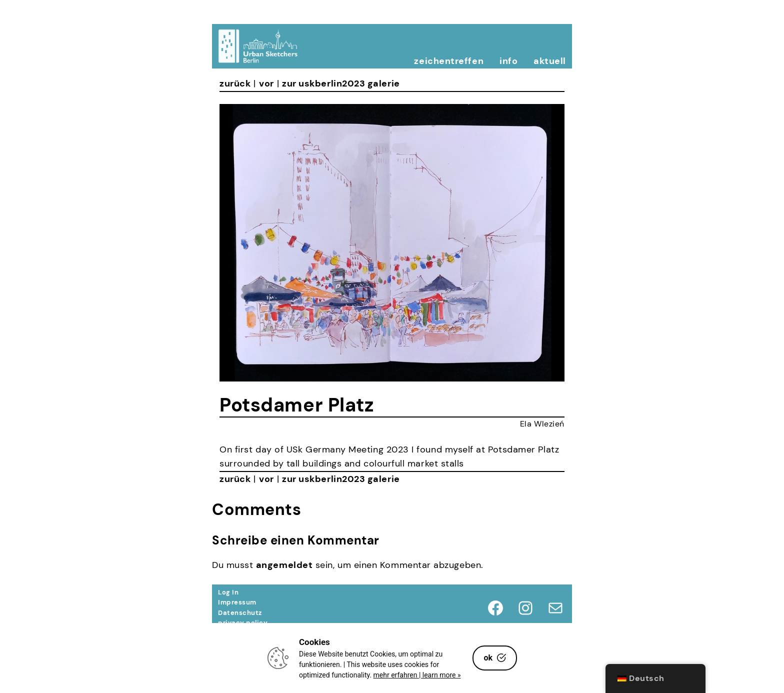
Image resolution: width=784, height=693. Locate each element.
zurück (235, 83)
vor (266, 83)
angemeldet (284, 565)
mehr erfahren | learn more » (417, 675)
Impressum (237, 602)
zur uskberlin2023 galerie (341, 83)
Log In (228, 592)
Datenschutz (240, 613)
